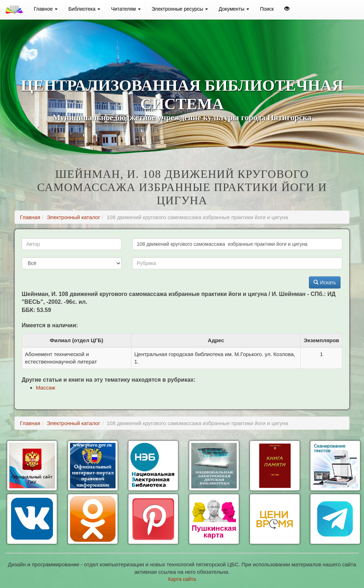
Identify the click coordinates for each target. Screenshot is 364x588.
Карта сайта (182, 579)
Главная (30, 217)
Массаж (45, 388)
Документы (234, 9)
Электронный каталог (73, 217)
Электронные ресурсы (180, 9)
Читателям (126, 9)
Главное (46, 9)
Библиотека (84, 9)
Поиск (267, 9)
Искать (325, 282)
